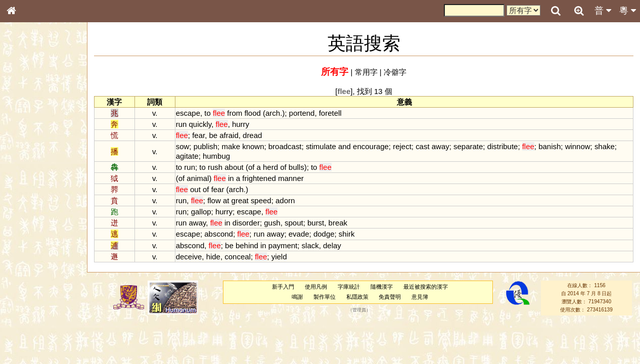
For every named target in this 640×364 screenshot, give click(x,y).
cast (422, 146)
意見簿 (420, 297)
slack (310, 245)
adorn (285, 200)
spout (294, 223)
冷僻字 (395, 72)
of (251, 167)
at (226, 200)
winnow (578, 146)
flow (214, 200)
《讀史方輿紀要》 (37, 320)
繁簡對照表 (28, 338)
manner (291, 178)
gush (272, 223)
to (207, 113)
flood (252, 113)
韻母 (34, 266)
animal (198, 178)
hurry (241, 124)
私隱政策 (357, 297)
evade (299, 234)
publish (205, 146)
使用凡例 (316, 287)
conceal (238, 257)
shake (605, 146)
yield (279, 257)
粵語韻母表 (28, 217)
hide (213, 257)
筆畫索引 (25, 144)
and (345, 146)
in (231, 178)
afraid (229, 135)
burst (316, 223)
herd (270, 167)
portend (302, 113)
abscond (219, 234)
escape (188, 113)
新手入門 (283, 287)
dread (252, 135)
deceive (189, 257)
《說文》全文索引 (37, 311)
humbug (216, 156)
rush (215, 167)
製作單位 (325, 297)
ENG (44, 111)
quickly (200, 124)
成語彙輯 (25, 329)
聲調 (48, 266)
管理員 (359, 310)
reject (402, 146)
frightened (259, 178)
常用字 (366, 72)
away (441, 146)
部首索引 (25, 135)
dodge (324, 234)
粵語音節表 (28, 198)
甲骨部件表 (28, 153)
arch (273, 113)
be (213, 135)
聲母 (20, 266)
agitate (187, 156)
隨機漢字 (382, 287)
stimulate (321, 146)
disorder (246, 223)
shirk (347, 234)
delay (332, 245)
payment (283, 245)
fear (198, 135)
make (231, 146)
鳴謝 (297, 297)
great (240, 200)
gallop (201, 212)
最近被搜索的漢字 (426, 287)
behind (247, 245)
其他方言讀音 (31, 284)
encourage (371, 146)
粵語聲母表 (28, 207)
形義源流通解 (31, 172)
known (253, 146)
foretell (330, 113)
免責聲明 (390, 297)
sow (183, 146)
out (195, 189)
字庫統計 (349, 287)
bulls (296, 167)
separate (468, 146)
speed (261, 200)
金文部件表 (28, 163)
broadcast (285, 146)
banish (550, 146)
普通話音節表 (31, 275)
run (181, 124)
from (235, 113)
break (338, 223)
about (234, 167)
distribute (503, 146)
